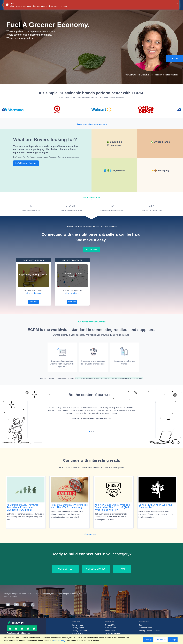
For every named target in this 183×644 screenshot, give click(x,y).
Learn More (161, 640)
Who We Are (111, 628)
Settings (148, 640)
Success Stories (145, 628)
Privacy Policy (78, 628)
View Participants (33, 293)
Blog (140, 625)
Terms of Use (77, 625)
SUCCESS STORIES (96, 569)
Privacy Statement (80, 631)
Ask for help (91, 250)
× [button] (178, 3)
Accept (173, 640)
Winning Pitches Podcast (149, 631)
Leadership (110, 631)
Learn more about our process (93, 124)
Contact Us (110, 625)
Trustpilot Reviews (113, 633)
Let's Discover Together (26, 163)
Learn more (33, 302)
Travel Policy (77, 633)
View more (91, 534)
